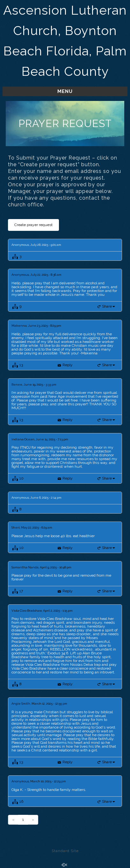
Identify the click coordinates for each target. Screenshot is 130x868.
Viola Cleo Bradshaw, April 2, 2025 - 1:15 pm (42, 611)
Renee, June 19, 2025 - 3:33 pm (34, 385)
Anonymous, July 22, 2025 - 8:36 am (36, 275)
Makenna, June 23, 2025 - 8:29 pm (36, 326)
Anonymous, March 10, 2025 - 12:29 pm (39, 781)
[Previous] (13, 820)
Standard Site (65, 851)
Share (108, 306)
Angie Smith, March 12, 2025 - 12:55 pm (39, 704)
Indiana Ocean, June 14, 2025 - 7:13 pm (40, 439)
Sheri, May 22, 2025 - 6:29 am (32, 528)
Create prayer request (33, 225)
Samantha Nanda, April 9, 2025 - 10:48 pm (41, 567)
